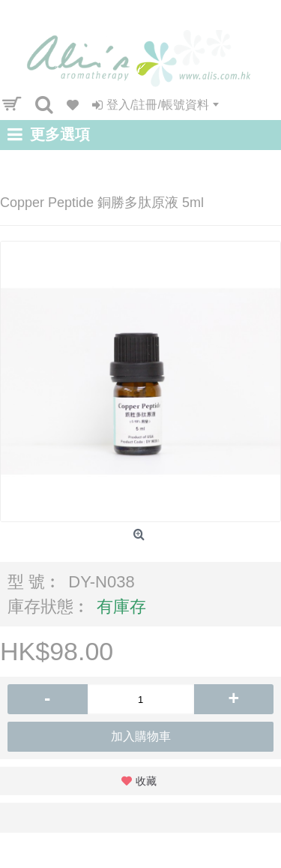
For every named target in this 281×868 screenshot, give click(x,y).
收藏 (146, 781)
